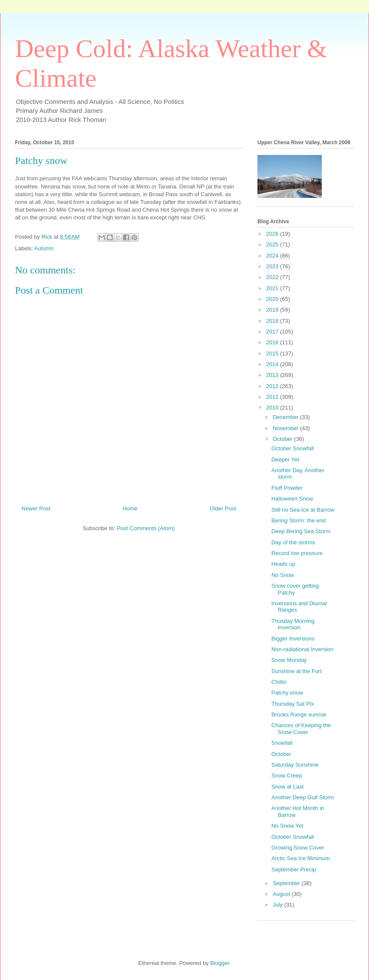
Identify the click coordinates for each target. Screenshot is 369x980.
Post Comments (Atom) (146, 528)
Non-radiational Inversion (302, 649)
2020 (273, 299)
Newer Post (36, 508)
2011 (273, 397)
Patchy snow (287, 693)
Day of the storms (293, 542)
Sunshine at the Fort (296, 671)
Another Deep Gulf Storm (302, 797)
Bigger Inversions (293, 639)
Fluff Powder (287, 488)
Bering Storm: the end (298, 520)
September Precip (293, 869)
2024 (273, 256)
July (279, 905)
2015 (273, 353)
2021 (273, 288)
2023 (273, 266)
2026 (273, 234)
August (282, 894)
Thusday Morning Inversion (293, 624)
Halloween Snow (292, 499)
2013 (273, 375)
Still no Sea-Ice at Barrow (303, 510)
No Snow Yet (287, 826)
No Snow (283, 575)
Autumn (44, 248)
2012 (273, 386)
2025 (273, 244)
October (284, 439)
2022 (273, 277)
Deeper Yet (285, 460)
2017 (273, 332)
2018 (273, 321)
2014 (273, 364)
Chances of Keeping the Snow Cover (301, 729)
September (287, 883)
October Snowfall (292, 448)
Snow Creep (287, 775)
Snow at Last (287, 787)
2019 (273, 310)
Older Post (223, 508)
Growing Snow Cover (298, 848)
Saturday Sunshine (295, 765)
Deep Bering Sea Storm (301, 531)
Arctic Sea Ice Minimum (301, 858)
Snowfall (282, 743)
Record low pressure (297, 553)
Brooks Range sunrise (299, 715)
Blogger (220, 963)
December (287, 417)
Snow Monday (289, 660)
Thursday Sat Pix (292, 704)
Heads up (283, 564)
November (287, 428)
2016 (273, 342)
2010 (273, 408)
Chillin (279, 682)
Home (130, 508)
